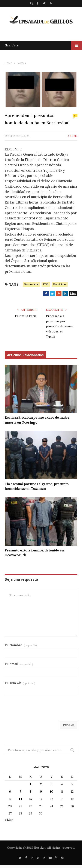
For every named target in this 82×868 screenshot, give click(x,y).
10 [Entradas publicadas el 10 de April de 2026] (52, 791)
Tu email (19, 664)
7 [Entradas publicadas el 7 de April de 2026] (20, 791)
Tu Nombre (21, 645)
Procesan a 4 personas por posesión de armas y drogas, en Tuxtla (59, 326)
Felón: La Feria (26, 316)
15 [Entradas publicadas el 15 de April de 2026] (31, 799)
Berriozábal (31, 284)
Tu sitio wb (20, 683)
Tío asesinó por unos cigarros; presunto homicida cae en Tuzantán (37, 486)
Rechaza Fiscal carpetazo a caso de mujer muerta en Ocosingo (37, 420)
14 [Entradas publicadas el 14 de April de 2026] (20, 799)
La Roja (73, 135)
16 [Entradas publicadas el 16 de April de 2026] (41, 799)
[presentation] (37, 711)
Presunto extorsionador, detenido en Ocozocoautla (34, 553)
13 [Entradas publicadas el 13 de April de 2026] (10, 799)
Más (73, 294)
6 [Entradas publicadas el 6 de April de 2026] (10, 791)
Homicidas (60, 284)
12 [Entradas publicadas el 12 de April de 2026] (72, 791)
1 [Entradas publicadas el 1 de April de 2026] (31, 784)
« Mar (9, 820)
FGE (46, 284)
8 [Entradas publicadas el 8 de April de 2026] (31, 791)
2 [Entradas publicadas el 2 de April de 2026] (41, 784)
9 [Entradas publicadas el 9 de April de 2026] (41, 791)
